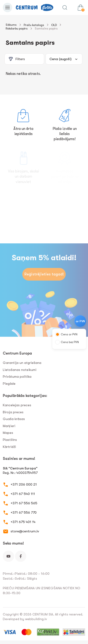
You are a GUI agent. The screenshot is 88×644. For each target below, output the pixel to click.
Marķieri (9, 426)
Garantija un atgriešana (22, 363)
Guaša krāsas (14, 419)
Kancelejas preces (17, 405)
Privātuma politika (17, 377)
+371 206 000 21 (24, 484)
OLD (54, 25)
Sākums (11, 25)
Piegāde (9, 384)
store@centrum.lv (25, 531)
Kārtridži (9, 447)
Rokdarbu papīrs (17, 28)
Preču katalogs (34, 25)
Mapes (8, 433)
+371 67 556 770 (24, 512)
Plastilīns (10, 440)
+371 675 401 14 (23, 522)
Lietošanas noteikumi (20, 370)
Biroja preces (13, 412)
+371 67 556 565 (24, 503)
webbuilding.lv (36, 619)
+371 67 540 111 (23, 494)
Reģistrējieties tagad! (44, 274)
